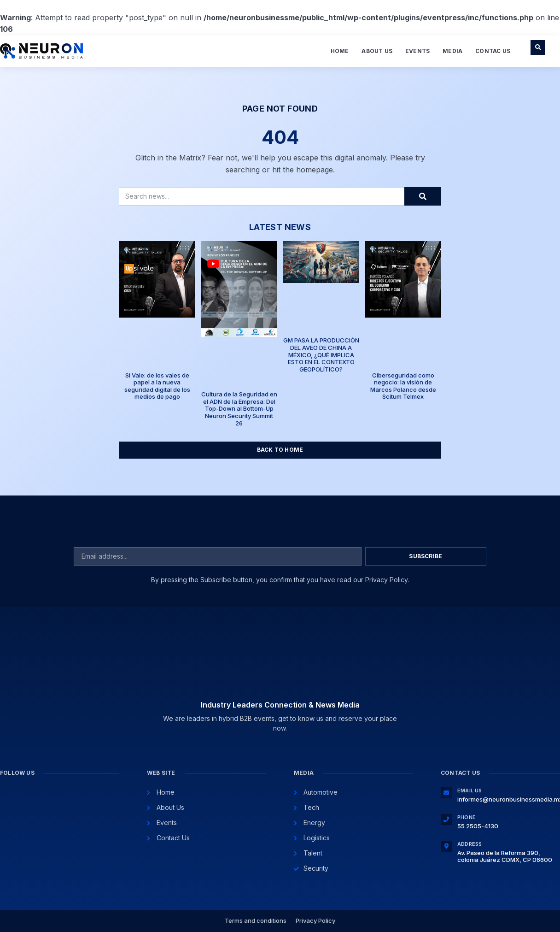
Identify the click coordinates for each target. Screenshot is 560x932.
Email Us (470, 790)
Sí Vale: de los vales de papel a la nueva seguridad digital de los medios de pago (157, 386)
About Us (377, 51)
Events (417, 51)
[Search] (423, 196)
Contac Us (493, 51)
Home (340, 51)
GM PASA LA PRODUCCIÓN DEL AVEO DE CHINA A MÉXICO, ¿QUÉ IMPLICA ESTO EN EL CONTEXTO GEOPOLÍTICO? (321, 354)
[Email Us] (446, 793)
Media (452, 51)
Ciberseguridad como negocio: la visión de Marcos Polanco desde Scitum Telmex (403, 386)
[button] (538, 47)
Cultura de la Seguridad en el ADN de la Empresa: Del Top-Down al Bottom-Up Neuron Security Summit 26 (239, 408)
